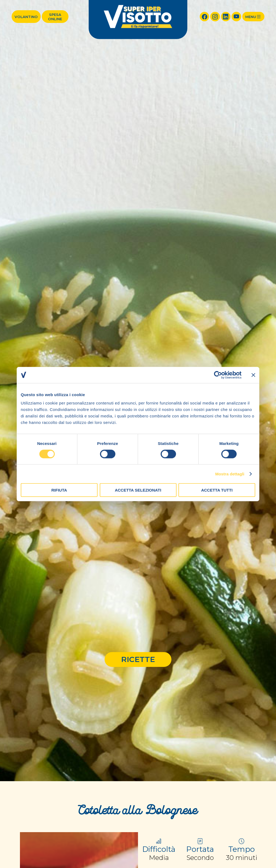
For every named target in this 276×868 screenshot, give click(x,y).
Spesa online (55, 17)
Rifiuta (59, 490)
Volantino (26, 17)
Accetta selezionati (138, 490)
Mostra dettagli (230, 474)
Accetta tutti (217, 490)
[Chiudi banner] (253, 375)
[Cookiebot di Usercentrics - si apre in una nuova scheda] (218, 375)
